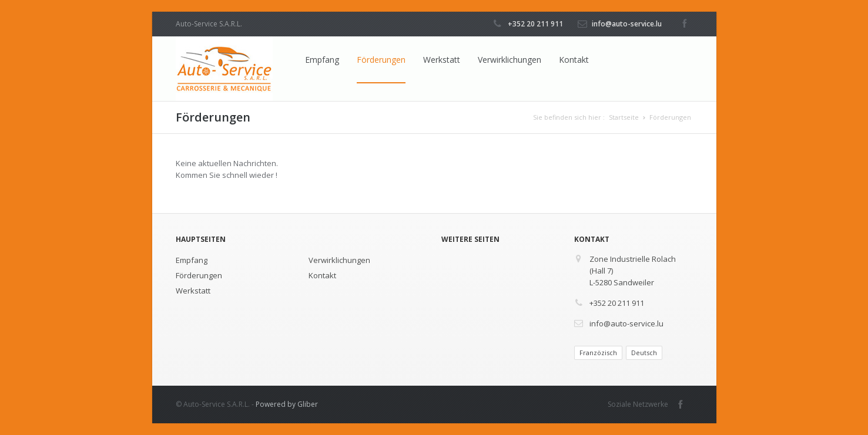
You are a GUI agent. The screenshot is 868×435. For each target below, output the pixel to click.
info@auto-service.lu (627, 24)
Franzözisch (598, 353)
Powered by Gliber (287, 404)
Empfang (322, 60)
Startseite (624, 117)
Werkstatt (442, 60)
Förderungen (381, 60)
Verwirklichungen (510, 60)
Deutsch (644, 353)
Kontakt (574, 60)
